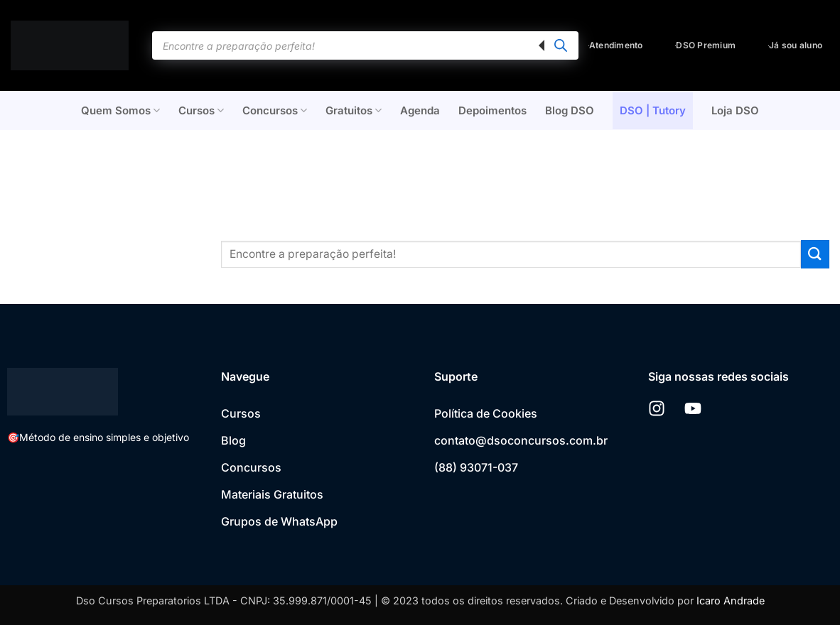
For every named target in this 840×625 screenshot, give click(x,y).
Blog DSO (570, 110)
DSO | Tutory (653, 110)
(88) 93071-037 (476, 467)
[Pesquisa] (561, 45)
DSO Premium (705, 45)
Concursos (275, 111)
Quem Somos (120, 111)
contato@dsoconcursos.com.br (521, 440)
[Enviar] (815, 254)
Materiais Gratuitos (272, 494)
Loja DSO (735, 110)
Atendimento (616, 45)
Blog (233, 440)
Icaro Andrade (731, 600)
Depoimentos (492, 110)
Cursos (201, 111)
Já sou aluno (795, 45)
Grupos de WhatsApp (279, 521)
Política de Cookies (486, 413)
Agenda (420, 110)
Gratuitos (354, 111)
